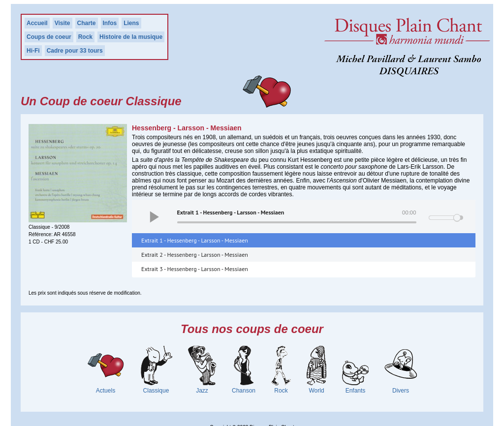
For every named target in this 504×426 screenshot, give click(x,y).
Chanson (244, 391)
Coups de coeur (49, 37)
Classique (156, 391)
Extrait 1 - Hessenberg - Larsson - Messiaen (195, 240)
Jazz (202, 391)
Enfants (356, 391)
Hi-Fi (33, 51)
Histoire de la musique (131, 37)
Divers (401, 391)
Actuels (106, 391)
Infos (110, 23)
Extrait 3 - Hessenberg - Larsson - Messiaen (195, 269)
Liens (131, 23)
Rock (85, 37)
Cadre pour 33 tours (75, 51)
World (316, 391)
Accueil (37, 23)
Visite (63, 23)
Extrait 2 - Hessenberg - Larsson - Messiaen (195, 255)
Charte (87, 23)
